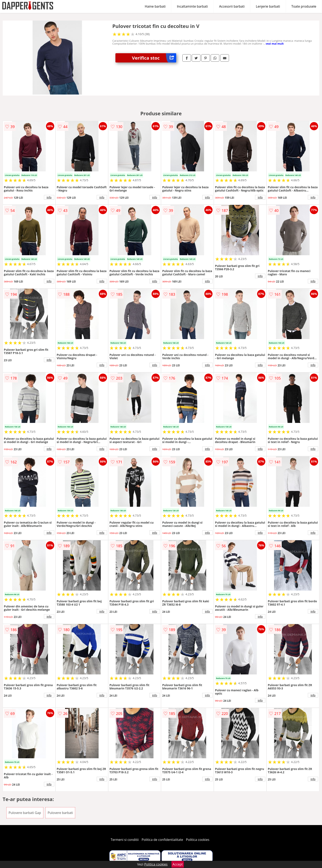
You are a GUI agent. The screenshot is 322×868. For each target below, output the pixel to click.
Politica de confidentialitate (162, 840)
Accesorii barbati (232, 6)
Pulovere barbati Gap (25, 813)
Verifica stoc (154, 58)
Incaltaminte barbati (192, 6)
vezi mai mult (275, 44)
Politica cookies (198, 840)
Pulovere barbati (60, 813)
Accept (178, 864)
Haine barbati (155, 6)
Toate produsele (304, 6)
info (49, 197)
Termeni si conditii (125, 840)
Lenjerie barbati (268, 6)
